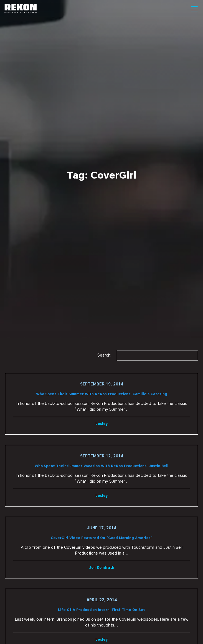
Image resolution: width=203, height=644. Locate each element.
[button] (193, 9)
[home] (21, 9)
